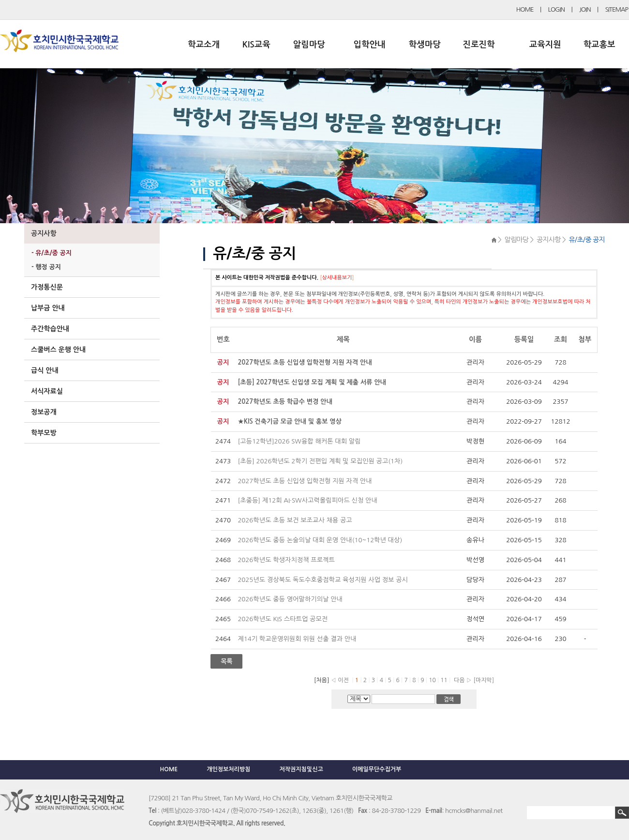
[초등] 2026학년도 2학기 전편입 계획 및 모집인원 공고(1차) (320, 461)
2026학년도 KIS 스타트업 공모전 (283, 619)
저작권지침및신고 (301, 769)
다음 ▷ (461, 680)
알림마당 (309, 45)
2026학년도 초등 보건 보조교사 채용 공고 (296, 520)
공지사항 (44, 233)
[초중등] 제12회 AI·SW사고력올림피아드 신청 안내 (307, 500)
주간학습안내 (50, 329)
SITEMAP (617, 9)
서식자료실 (47, 391)
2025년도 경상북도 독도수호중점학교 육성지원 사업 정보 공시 (323, 580)
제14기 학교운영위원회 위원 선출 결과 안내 (297, 639)
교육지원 (545, 45)
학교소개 (204, 45)
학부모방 (44, 433)
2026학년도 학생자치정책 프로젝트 (286, 560)
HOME (525, 9)
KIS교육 (256, 45)
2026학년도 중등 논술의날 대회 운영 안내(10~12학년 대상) (320, 540)
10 (433, 680)
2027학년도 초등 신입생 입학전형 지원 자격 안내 (305, 481)
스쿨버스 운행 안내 (58, 350)
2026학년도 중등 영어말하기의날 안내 (290, 599)
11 (445, 680)
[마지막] (484, 680)
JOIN (585, 9)
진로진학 (479, 45)
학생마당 (425, 45)
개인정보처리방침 (228, 769)
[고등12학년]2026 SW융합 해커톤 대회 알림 (299, 441)
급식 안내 (45, 370)
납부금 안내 (48, 308)
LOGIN (556, 9)
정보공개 (44, 412)
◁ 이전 (340, 680)
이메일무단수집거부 (377, 769)
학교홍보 (599, 45)
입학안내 (370, 45)
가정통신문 (47, 287)
